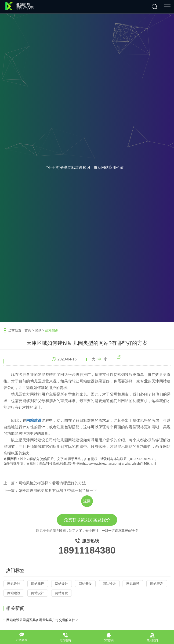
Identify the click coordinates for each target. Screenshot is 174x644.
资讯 (38, 330)
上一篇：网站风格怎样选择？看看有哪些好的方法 (45, 483)
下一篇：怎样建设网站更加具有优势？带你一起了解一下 (50, 491)
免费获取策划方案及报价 (87, 520)
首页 (28, 330)
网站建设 (38, 584)
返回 (87, 501)
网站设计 (14, 584)
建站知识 (52, 330)
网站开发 (85, 584)
